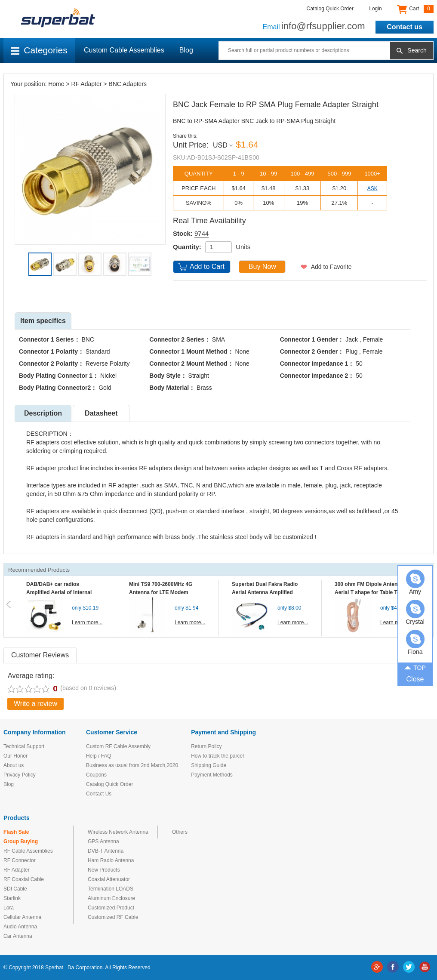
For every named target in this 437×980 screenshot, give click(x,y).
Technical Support (24, 746)
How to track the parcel (217, 756)
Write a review (35, 704)
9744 (202, 233)
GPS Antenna (103, 841)
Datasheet (101, 413)
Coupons (96, 775)
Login (375, 9)
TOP (415, 667)
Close (415, 679)
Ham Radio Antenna (111, 860)
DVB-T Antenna (106, 851)
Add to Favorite (331, 267)
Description (43, 413)
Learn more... (87, 623)
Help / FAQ (99, 756)
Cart (415, 9)
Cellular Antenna (22, 917)
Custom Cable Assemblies (124, 50)
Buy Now (262, 267)
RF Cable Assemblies (28, 851)
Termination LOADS (111, 889)
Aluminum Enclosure (111, 898)
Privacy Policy (20, 775)
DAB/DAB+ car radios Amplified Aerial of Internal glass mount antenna (59, 592)
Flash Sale (16, 832)
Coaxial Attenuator (109, 879)
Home (56, 84)
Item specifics (43, 321)
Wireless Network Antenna (118, 832)
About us (14, 765)
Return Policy (206, 746)
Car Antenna (18, 936)
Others (180, 832)
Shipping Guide (209, 765)
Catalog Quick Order (330, 9)
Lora (9, 908)
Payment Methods (212, 775)
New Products (104, 870)
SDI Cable (15, 889)
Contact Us (99, 794)
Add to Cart (207, 267)
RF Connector (20, 860)
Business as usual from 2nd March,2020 (132, 765)
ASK (372, 188)
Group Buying (21, 841)
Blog (186, 50)
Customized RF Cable (113, 917)
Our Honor (15, 756)
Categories (39, 50)
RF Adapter (87, 84)
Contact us (405, 27)
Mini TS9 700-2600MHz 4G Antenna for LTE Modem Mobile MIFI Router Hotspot (163, 592)
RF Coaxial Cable (24, 879)
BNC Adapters (128, 84)
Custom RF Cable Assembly (118, 746)
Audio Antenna (20, 927)
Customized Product (111, 908)
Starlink (12, 898)
